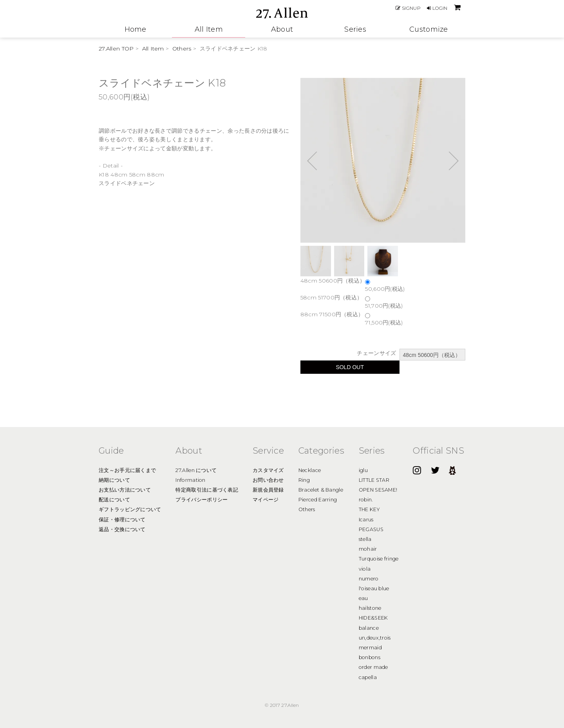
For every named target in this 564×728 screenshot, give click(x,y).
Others (182, 49)
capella (368, 677)
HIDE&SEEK (373, 618)
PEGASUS (371, 529)
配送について (114, 500)
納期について (114, 480)
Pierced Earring (318, 500)
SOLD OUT (350, 367)
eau (363, 598)
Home (136, 29)
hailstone (370, 608)
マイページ (266, 500)
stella (365, 539)
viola (365, 569)
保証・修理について (122, 520)
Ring (304, 480)
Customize (429, 29)
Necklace (310, 470)
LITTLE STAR (374, 480)
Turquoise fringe (379, 559)
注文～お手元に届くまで (127, 470)
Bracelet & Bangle (321, 490)
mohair (368, 549)
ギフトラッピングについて (130, 509)
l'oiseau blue (374, 588)
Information (190, 480)
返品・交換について (122, 529)
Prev (316, 160)
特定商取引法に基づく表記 (207, 490)
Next (449, 160)
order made (373, 667)
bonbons (370, 657)
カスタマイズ (268, 470)
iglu (363, 470)
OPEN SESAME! (378, 490)
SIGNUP (408, 8)
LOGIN (437, 8)
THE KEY (369, 509)
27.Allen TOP (116, 49)
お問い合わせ (268, 480)
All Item (209, 29)
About (282, 29)
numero (369, 579)
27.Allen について (196, 470)
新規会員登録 (268, 490)
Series (355, 29)
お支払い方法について (125, 490)
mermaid (370, 648)
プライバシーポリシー (202, 500)
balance (369, 628)
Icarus (366, 520)
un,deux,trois (375, 638)
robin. (366, 500)
